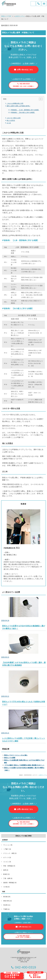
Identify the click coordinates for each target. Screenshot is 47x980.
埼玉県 (5, 905)
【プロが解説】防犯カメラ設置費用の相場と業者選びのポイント (24, 765)
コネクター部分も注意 (14, 118)
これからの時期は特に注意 (15, 103)
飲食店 (5, 874)
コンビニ (6, 862)
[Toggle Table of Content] (40, 99)
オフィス (6, 857)
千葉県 (5, 909)
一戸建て (6, 849)
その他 (5, 887)
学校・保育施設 (8, 866)
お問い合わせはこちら (25, 70)
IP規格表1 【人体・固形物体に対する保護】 (25, 110)
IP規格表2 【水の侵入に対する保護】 (23, 112)
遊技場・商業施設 (9, 883)
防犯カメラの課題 (10, 758)
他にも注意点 (11, 120)
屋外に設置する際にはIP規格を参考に (18, 106)
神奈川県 (6, 901)
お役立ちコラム (20, 16)
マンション (7, 845)
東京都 (5, 897)
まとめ (9, 123)
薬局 (5, 870)
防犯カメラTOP (6, 16)
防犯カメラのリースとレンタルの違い (16, 755)
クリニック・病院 (9, 853)
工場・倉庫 (7, 878)
